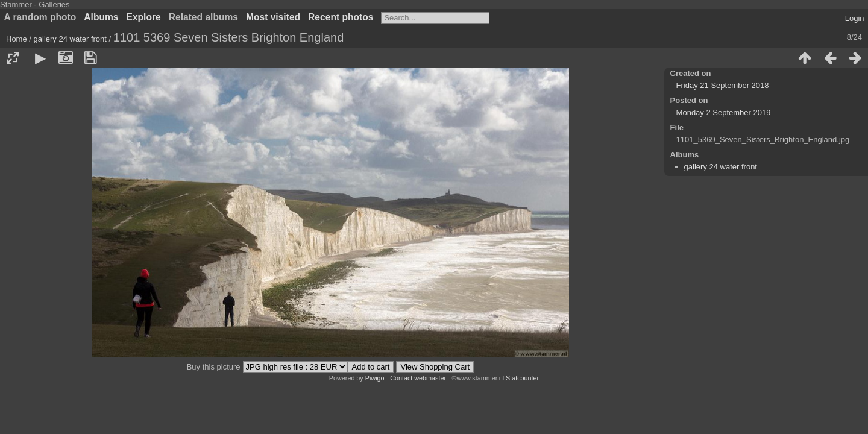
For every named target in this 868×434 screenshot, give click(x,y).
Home (17, 39)
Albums (101, 17)
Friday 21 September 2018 (723, 85)
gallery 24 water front (70, 39)
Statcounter (522, 378)
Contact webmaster (418, 378)
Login (855, 18)
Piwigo (375, 378)
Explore (144, 17)
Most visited (273, 17)
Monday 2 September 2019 (724, 112)
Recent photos (341, 17)
